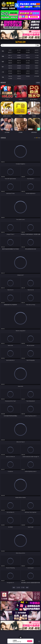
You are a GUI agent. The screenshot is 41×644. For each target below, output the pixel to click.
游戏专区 (37, 50)
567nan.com (20, 42)
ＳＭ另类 (37, 58)
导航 (3, 77)
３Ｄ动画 (37, 55)
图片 (3, 67)
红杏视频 (10, 78)
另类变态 (37, 63)
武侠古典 (37, 71)
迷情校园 (10, 73)
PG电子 (10, 50)
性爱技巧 (37, 73)
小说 (3, 72)
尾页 (27, 587)
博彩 (3, 51)
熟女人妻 (10, 58)
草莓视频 (28, 76)
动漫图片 (37, 66)
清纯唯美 (19, 68)
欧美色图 (28, 66)
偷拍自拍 (19, 61)
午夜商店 (19, 76)
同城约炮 (10, 76)
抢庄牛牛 (37, 52)
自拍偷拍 (19, 55)
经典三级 (19, 63)
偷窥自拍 (10, 66)
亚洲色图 (19, 66)
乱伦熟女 (28, 63)
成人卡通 (28, 61)
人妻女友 (28, 71)
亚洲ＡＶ (10, 55)
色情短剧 (19, 78)
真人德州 (19, 50)
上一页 (18, 587)
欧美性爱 (37, 61)
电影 (3, 62)
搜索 (38, 45)
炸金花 (19, 52)
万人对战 (28, 50)
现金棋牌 (28, 52)
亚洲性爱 (10, 61)
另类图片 (37, 68)
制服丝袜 (10, 63)
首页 (14, 587)
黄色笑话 (28, 73)
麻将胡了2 (10, 52)
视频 (3, 56)
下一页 (23, 587)
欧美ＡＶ (28, 55)
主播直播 (28, 58)
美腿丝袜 (10, 68)
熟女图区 (28, 68)
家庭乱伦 (19, 71)
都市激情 (10, 71)
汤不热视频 (37, 76)
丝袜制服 (19, 58)
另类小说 (19, 73)
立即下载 (30, 641)
